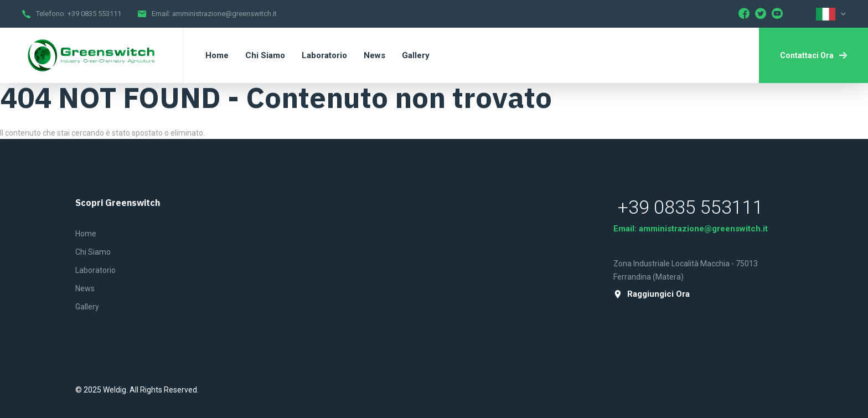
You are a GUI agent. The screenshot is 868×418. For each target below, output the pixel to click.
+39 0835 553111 (94, 14)
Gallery (87, 307)
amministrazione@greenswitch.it (224, 14)
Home (86, 234)
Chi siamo (93, 252)
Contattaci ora (813, 55)
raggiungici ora (652, 294)
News (85, 288)
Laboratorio (95, 270)
